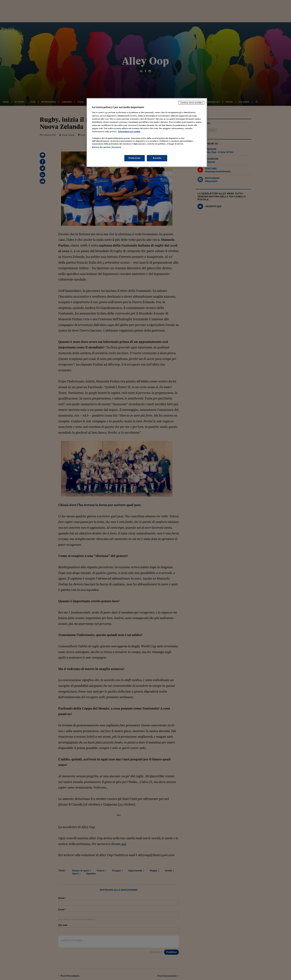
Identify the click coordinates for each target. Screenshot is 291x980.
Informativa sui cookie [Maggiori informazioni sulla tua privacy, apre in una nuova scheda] (129, 131)
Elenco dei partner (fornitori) (107, 147)
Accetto (157, 158)
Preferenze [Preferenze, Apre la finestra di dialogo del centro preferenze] (135, 158)
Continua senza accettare (191, 103)
